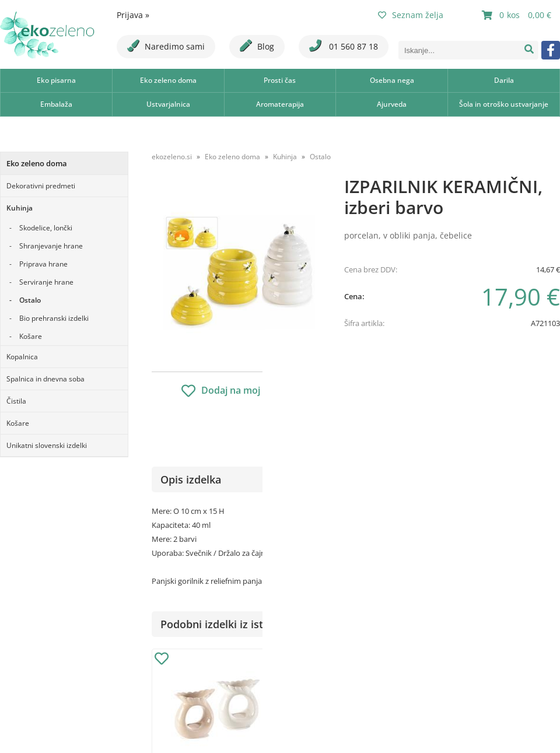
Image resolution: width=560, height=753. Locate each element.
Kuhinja (20, 208)
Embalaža (56, 104)
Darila (504, 80)
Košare (31, 336)
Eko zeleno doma (168, 80)
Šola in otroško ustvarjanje (504, 104)
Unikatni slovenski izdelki (47, 445)
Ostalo (30, 300)
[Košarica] (518, 15)
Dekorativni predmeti (41, 186)
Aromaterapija (280, 104)
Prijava (133, 15)
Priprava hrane (43, 264)
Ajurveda (392, 104)
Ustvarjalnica (168, 104)
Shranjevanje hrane (51, 246)
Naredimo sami (166, 46)
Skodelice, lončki (46, 228)
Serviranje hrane (46, 282)
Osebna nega (392, 80)
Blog (257, 46)
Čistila (16, 401)
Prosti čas (280, 80)
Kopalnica (22, 357)
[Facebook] (551, 50)
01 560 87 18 (344, 46)
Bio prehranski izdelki (54, 318)
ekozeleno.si (172, 157)
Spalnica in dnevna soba (45, 379)
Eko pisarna (56, 80)
